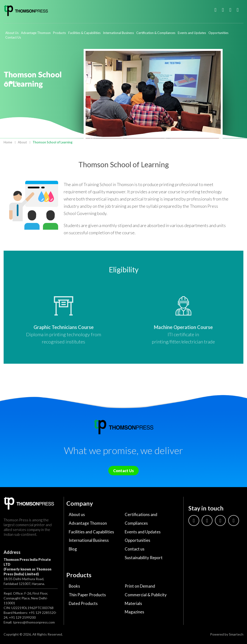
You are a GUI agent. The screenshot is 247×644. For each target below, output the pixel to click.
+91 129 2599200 (22, 617)
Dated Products (83, 604)
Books (75, 586)
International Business (118, 33)
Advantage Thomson (36, 33)
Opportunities (218, 33)
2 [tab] (11, 83)
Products (59, 33)
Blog (73, 549)
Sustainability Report (144, 558)
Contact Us (13, 37)
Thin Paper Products (87, 595)
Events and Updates (192, 33)
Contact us (135, 549)
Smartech (236, 634)
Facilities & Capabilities (84, 33)
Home (8, 142)
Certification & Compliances (156, 33)
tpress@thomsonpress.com (34, 622)
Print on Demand (140, 586)
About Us (12, 33)
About (22, 142)
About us (77, 514)
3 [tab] (16, 83)
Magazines (134, 612)
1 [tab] (6, 83)
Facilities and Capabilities (91, 532)
